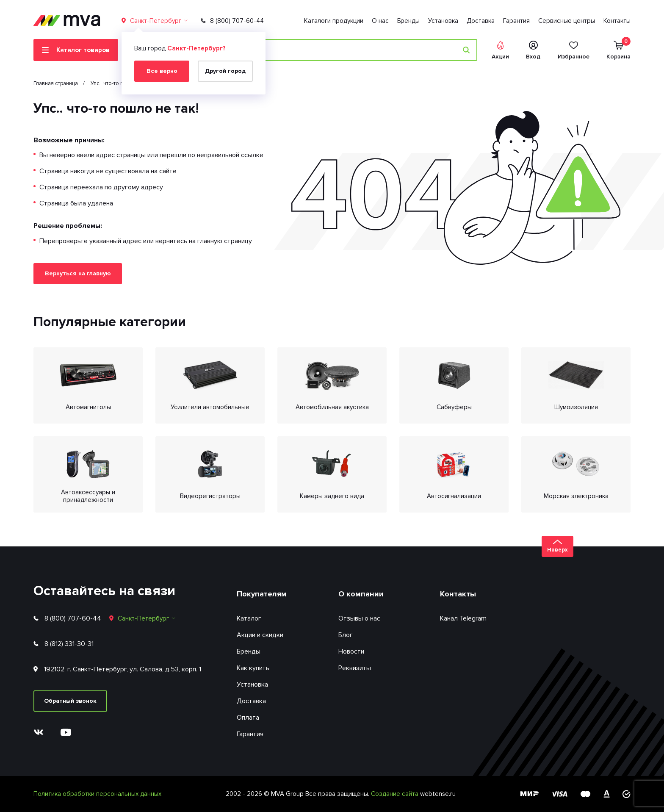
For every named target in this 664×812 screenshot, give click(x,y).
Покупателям (262, 594)
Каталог (249, 618)
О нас (380, 21)
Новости (351, 651)
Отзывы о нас (359, 618)
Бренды (408, 21)
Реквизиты (355, 668)
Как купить (253, 668)
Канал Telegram (463, 618)
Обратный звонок (70, 701)
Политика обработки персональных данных (97, 794)
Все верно (162, 71)
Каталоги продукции (334, 21)
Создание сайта (396, 794)
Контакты (617, 21)
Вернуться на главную (78, 273)
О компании (361, 594)
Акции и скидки (260, 635)
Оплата (248, 718)
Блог (346, 635)
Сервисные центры (567, 21)
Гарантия (516, 21)
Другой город (225, 71)
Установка (443, 21)
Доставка (481, 21)
